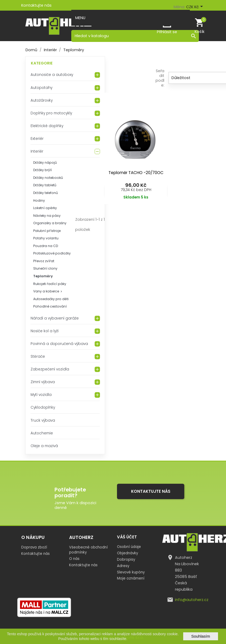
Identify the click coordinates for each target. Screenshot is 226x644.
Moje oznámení (131, 578)
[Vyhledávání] (135, 36)
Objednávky (127, 553)
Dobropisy (126, 559)
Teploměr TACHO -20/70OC (136, 173)
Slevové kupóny (131, 572)
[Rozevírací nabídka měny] (195, 7)
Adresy (123, 566)
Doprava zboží (34, 547)
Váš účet (127, 537)
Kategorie (42, 63)
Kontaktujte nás (36, 5)
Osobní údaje (129, 547)
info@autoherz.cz (192, 600)
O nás (74, 559)
